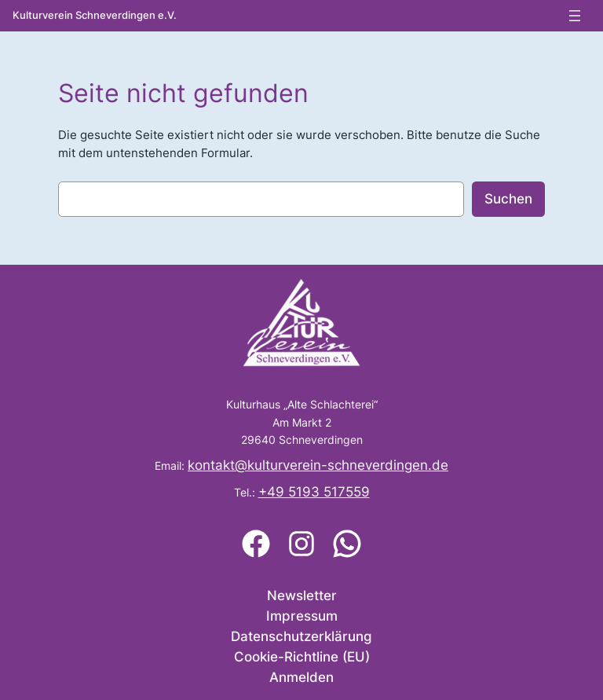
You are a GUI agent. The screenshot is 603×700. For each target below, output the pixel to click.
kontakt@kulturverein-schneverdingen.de (318, 465)
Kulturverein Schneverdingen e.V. (95, 15)
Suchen (508, 199)
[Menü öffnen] (575, 16)
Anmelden (301, 677)
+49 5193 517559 (314, 492)
